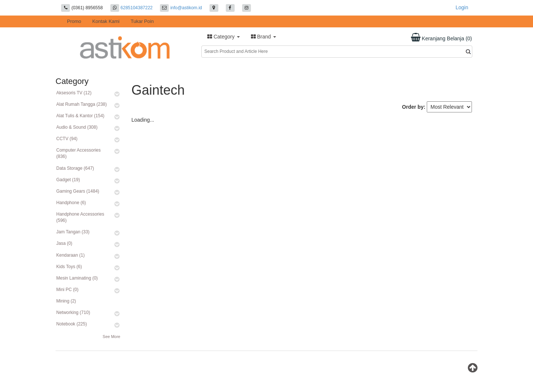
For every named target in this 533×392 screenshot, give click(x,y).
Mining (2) (66, 301)
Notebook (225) (72, 324)
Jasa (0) (64, 243)
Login (462, 7)
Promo (74, 21)
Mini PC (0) (67, 290)
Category (224, 37)
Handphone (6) (71, 203)
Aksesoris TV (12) (74, 93)
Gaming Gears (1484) (78, 191)
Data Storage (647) (75, 168)
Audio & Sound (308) (77, 127)
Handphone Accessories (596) (80, 217)
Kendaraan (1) (71, 255)
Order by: (414, 107)
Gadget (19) (68, 180)
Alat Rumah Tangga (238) (82, 104)
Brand (264, 37)
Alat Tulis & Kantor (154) (80, 116)
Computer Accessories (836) (78, 153)
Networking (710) (73, 312)
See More (111, 337)
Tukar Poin (142, 21)
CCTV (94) (67, 139)
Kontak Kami (106, 21)
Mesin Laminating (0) (77, 278)
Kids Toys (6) (69, 267)
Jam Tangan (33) (73, 232)
